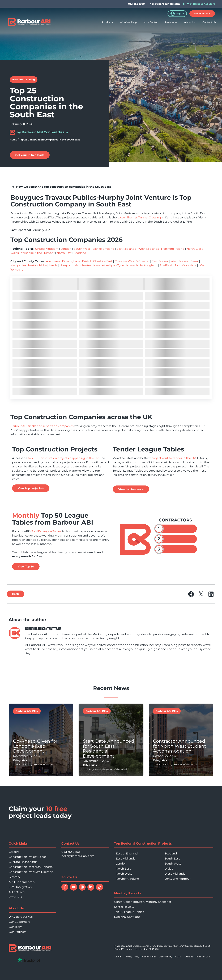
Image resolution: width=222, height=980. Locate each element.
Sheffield (166, 265)
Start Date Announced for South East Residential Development (108, 749)
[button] (202, 14)
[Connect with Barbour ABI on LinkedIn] (91, 887)
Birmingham (71, 261)
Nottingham (149, 265)
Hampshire (18, 265)
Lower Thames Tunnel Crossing (139, 217)
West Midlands (149, 249)
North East (64, 253)
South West (82, 249)
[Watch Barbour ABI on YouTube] (74, 887)
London (66, 249)
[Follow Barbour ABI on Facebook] (65, 887)
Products (107, 22)
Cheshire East (103, 261)
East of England (103, 249)
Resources (171, 22)
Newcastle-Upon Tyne (109, 265)
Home (13, 140)
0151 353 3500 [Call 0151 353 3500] (71, 852)
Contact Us (209, 22)
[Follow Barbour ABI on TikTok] (100, 887)
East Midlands (126, 249)
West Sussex (179, 261)
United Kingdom (47, 249)
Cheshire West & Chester (132, 261)
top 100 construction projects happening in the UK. (63, 458)
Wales (15, 253)
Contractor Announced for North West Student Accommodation (180, 746)
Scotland (80, 253)
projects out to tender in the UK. (174, 458)
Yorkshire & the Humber (38, 253)
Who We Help (128, 22)
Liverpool (66, 265)
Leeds (53, 265)
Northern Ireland (173, 249)
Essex (194, 261)
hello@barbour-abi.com (165, 4)
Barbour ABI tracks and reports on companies (42, 426)
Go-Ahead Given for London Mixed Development (35, 746)
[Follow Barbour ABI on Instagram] (82, 887)
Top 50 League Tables (46, 531)
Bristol (86, 261)
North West (195, 249)
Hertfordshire (37, 265)
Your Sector (151, 22)
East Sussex (160, 261)
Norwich (132, 265)
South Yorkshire (185, 265)
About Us (190, 22)
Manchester (83, 265)
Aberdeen (53, 261)
